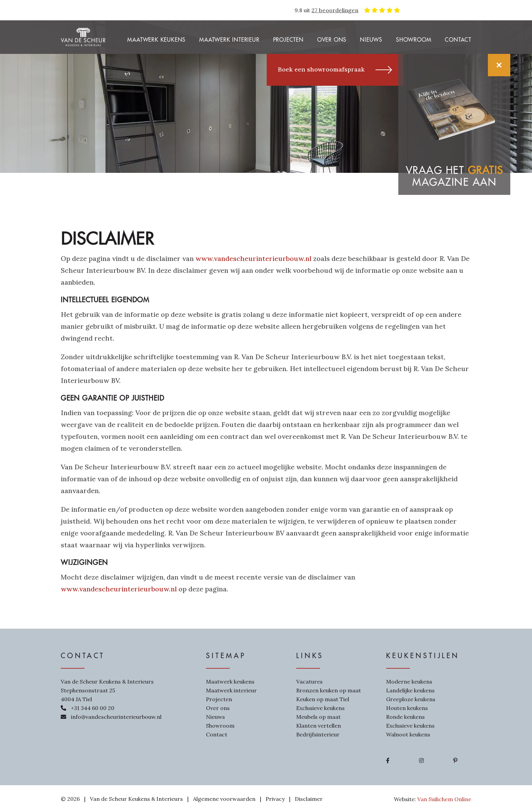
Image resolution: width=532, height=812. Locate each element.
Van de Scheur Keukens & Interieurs (136, 799)
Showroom (414, 40)
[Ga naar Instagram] (421, 760)
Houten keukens (407, 708)
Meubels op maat (318, 717)
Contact (458, 40)
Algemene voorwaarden (224, 799)
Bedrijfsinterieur (318, 734)
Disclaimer (309, 799)
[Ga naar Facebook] (388, 760)
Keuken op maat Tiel (323, 699)
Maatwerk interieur (229, 40)
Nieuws (371, 40)
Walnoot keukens (408, 734)
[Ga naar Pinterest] (455, 760)
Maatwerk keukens (156, 40)
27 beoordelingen (335, 10)
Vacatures (309, 682)
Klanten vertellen (319, 726)
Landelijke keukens (410, 690)
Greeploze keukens (411, 699)
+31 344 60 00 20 (93, 708)
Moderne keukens (409, 682)
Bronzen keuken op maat (329, 690)
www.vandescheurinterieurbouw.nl (253, 258)
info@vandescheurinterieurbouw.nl (116, 717)
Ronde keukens (405, 717)
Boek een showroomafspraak (335, 70)
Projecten (288, 40)
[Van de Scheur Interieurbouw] (83, 36)
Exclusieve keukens (320, 708)
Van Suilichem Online (444, 799)
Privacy (275, 799)
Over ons (332, 40)
